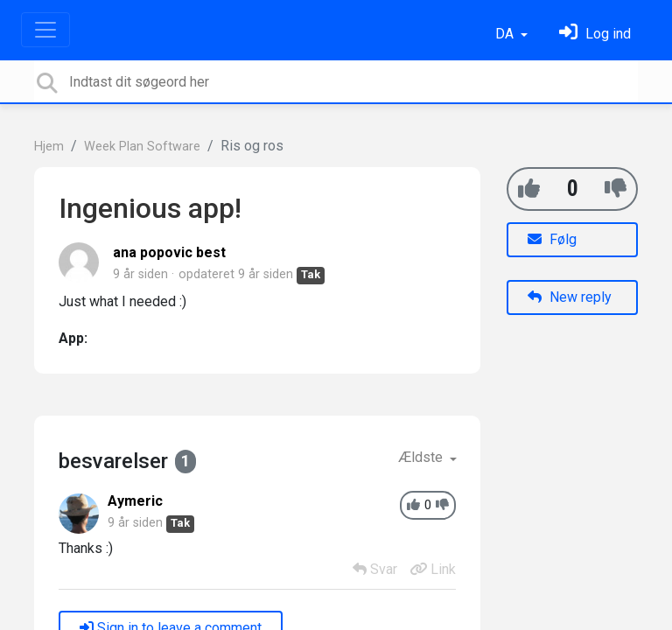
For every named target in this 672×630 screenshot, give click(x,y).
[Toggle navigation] (45, 30)
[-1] (616, 189)
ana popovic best (169, 252)
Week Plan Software (142, 147)
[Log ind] (595, 34)
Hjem (49, 147)
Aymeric (135, 501)
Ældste (422, 457)
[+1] (529, 189)
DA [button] (506, 34)
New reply (570, 297)
